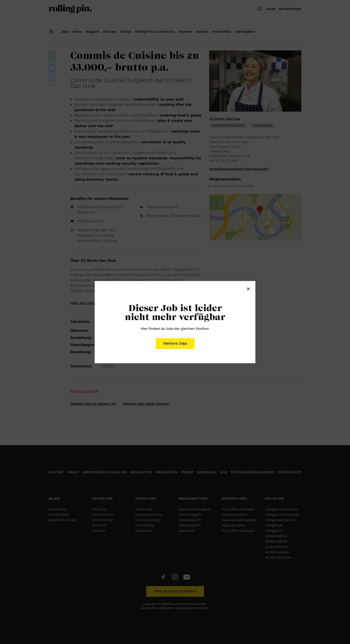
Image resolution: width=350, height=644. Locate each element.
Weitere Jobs (175, 344)
